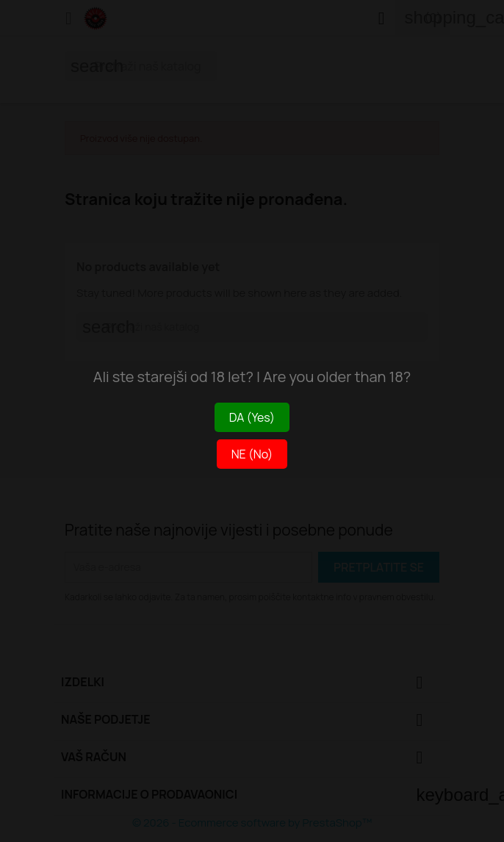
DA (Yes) (252, 417)
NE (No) (252, 454)
